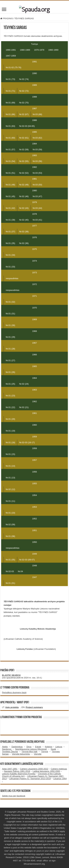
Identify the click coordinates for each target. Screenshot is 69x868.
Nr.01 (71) (10, 91)
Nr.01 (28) (10, 349)
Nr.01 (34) (10, 255)
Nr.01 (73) (10, 79)
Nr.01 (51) (10, 173)
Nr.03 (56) (37, 161)
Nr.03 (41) (37, 220)
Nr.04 (20, 571)
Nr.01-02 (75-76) (13, 67)
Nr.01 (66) (10, 114)
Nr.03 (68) (37, 114)
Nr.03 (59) (37, 149)
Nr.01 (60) (10, 138)
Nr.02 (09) (10, 524)
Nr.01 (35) (10, 243)
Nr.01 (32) (10, 302)
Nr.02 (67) (24, 114)
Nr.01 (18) (10, 442)
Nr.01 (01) (10, 583)
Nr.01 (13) (10, 478)
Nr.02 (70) (24, 103)
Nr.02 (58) (24, 149)
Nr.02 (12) (10, 489)
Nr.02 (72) (24, 91)
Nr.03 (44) (37, 208)
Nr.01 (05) (10, 560)
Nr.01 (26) (10, 372)
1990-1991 (11, 50)
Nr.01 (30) (10, 325)
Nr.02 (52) (24, 173)
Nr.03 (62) (37, 138)
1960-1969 (53, 50)
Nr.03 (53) (37, 173)
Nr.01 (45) (10, 196)
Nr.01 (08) (10, 536)
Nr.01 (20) (10, 419)
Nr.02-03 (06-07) (27, 560)
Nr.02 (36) (24, 243)
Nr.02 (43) (24, 208)
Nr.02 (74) (24, 79)
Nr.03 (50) (37, 185)
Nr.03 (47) (37, 196)
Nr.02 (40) (24, 220)
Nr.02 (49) (24, 185)
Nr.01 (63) (10, 126)
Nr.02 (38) (24, 232)
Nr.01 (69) (10, 103)
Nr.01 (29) (10, 337)
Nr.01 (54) (10, 161)
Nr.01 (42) (10, 208)
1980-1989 (25, 50)
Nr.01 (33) (10, 267)
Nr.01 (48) (10, 185)
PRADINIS (7, 18)
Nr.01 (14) (10, 466)
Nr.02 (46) (24, 196)
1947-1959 (11, 56)
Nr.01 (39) (10, 220)
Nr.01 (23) (10, 396)
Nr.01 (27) (10, 360)
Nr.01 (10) (10, 513)
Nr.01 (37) (10, 232)
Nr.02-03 (10, 571)
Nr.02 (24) (24, 384)
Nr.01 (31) (10, 314)
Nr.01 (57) (10, 149)
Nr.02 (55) (24, 161)
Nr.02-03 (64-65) (27, 126)
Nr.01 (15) (10, 454)
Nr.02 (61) (24, 138)
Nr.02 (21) (24, 407)
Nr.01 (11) (10, 501)
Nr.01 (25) (10, 384)
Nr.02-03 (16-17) (27, 442)
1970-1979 (39, 50)
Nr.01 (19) (10, 431)
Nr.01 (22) (10, 407)
